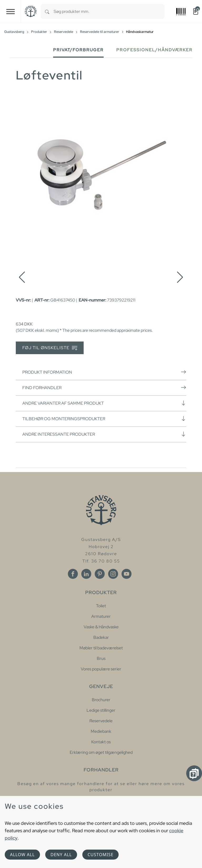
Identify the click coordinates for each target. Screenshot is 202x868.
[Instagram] (113, 574)
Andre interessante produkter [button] (104, 434)
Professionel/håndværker (154, 50)
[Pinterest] (100, 574)
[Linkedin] (86, 574)
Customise (100, 855)
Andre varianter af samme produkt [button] (104, 403)
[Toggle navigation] (11, 11)
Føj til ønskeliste (50, 348)
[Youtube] (127, 574)
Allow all (22, 855)
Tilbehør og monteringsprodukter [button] (104, 419)
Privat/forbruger (78, 50)
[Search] (47, 11)
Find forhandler (104, 388)
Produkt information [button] (104, 372)
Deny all (61, 855)
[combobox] (109, 11)
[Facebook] (73, 574)
